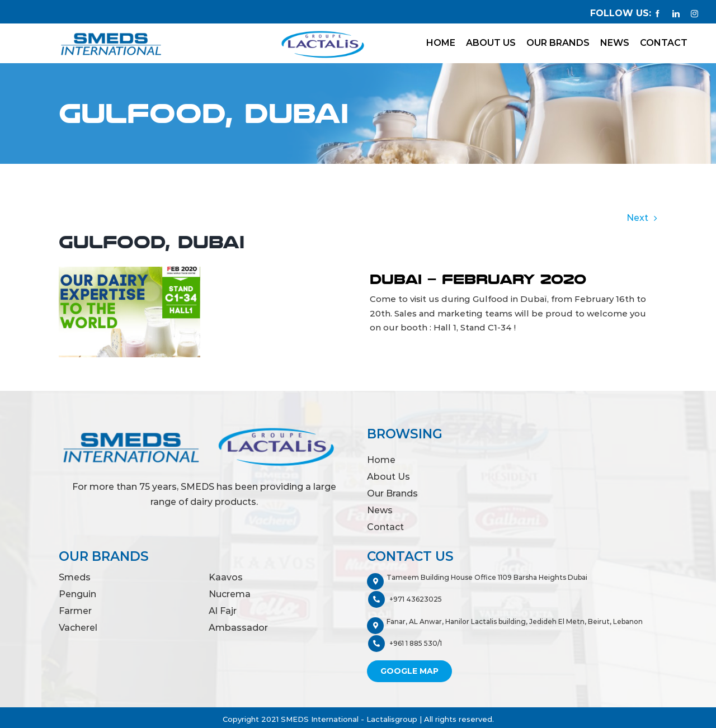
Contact (385, 527)
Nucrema (230, 594)
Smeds (75, 577)
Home (381, 460)
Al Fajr (223, 611)
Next (637, 218)
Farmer (75, 611)
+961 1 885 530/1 (405, 644)
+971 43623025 (405, 599)
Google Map (409, 671)
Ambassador (238, 628)
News (380, 510)
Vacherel (78, 628)
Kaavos (226, 577)
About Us (388, 477)
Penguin (77, 594)
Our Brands (392, 493)
